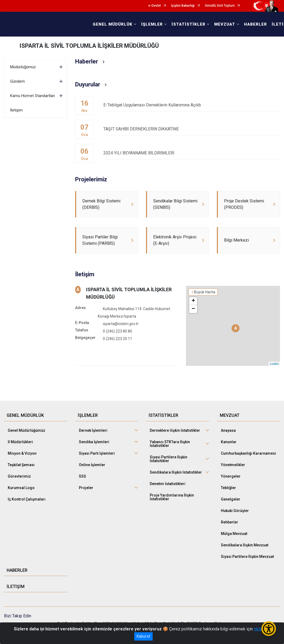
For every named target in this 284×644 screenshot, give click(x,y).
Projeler (86, 488)
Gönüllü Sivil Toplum (220, 6)
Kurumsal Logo (21, 488)
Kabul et (143, 636)
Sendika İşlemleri (94, 442)
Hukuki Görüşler (235, 511)
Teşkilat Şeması (21, 465)
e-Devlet (155, 6)
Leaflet (274, 364)
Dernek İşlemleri (93, 430)
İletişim (16, 110)
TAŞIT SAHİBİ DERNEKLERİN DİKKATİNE (192, 129)
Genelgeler (231, 499)
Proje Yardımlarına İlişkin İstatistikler (172, 497)
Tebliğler (228, 488)
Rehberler (230, 522)
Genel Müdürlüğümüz (27, 430)
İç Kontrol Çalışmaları (27, 499)
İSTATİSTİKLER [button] (188, 24)
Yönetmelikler (233, 465)
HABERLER (255, 24)
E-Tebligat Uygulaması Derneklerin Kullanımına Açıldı (192, 105)
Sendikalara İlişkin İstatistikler (176, 472)
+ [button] (193, 301)
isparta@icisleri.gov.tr (121, 324)
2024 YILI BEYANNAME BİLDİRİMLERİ (192, 153)
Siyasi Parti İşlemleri (97, 453)
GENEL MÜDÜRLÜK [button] (113, 24)
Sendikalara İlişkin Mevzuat (245, 545)
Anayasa (228, 430)
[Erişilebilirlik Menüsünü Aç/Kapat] (269, 629)
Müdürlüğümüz (23, 67)
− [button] (193, 309)
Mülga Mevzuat (234, 534)
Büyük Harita (205, 292)
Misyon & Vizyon (22, 453)
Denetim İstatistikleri (168, 484)
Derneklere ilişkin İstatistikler (175, 430)
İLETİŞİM (16, 587)
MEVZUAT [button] (225, 24)
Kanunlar (229, 442)
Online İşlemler (92, 465)
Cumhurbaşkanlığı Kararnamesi (248, 453)
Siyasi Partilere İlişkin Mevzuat (247, 557)
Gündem (17, 81)
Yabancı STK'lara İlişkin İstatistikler (170, 444)
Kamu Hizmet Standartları (33, 96)
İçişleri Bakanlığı (183, 6)
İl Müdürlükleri (20, 442)
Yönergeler (231, 476)
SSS (82, 476)
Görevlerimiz (19, 476)
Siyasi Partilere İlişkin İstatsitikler (169, 459)
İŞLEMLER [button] (152, 24)
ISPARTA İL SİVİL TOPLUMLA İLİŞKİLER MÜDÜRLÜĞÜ (89, 46)
